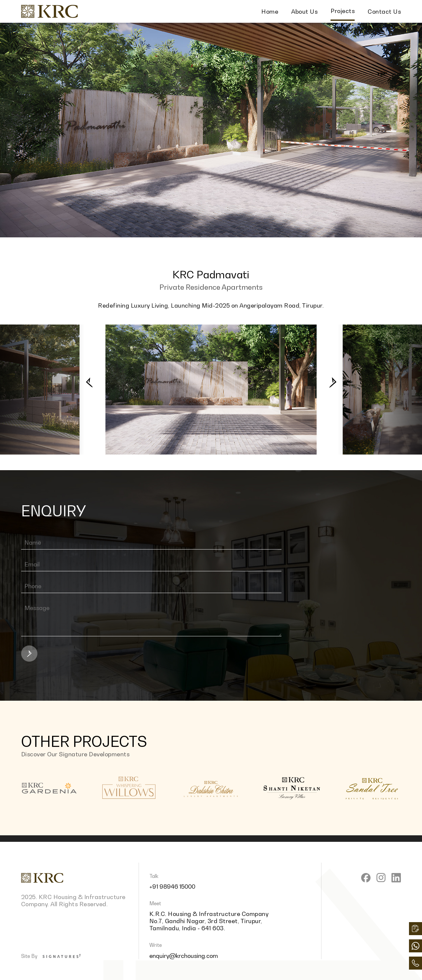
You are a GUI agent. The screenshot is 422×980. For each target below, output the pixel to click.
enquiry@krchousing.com (184, 956)
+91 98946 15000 (172, 886)
